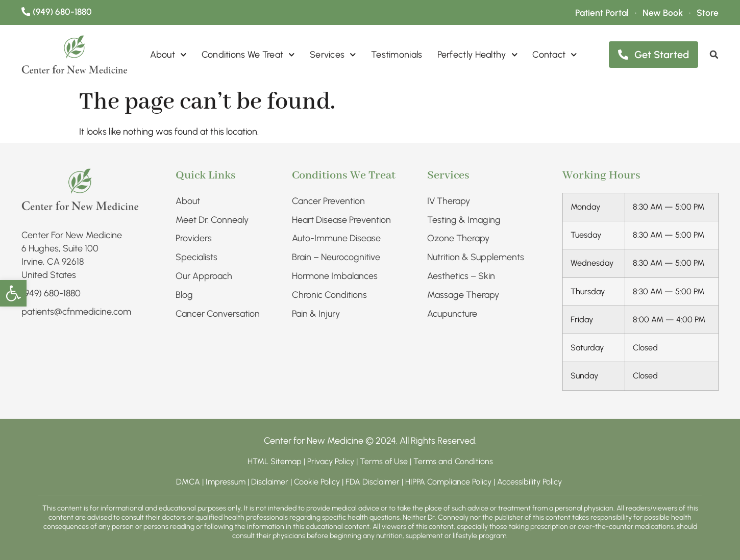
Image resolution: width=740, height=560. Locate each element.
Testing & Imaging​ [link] (464, 220)
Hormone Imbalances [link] (335, 276)
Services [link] (333, 55)
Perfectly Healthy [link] (478, 55)
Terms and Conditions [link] (453, 461)
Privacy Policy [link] (332, 461)
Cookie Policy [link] (317, 482)
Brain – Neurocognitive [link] (336, 258)
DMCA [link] (188, 482)
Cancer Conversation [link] (218, 314)
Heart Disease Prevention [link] (341, 220)
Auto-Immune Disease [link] (336, 239)
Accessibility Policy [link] (531, 482)
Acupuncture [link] (452, 314)
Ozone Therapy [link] (458, 239)
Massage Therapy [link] (463, 295)
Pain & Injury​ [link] (316, 314)
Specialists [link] (196, 258)
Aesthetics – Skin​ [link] (461, 276)
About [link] (168, 55)
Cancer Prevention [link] (328, 201)
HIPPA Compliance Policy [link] (449, 482)
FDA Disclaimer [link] (373, 482)
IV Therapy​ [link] (449, 201)
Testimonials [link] (397, 55)
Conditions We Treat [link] (248, 55)
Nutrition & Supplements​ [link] (476, 258)
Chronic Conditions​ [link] (329, 295)
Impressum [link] (226, 482)
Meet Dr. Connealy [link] (212, 220)
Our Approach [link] (204, 276)
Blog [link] (184, 295)
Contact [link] (555, 55)
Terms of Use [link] (384, 461)
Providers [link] (194, 239)
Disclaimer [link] (270, 482)
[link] (13, 293)
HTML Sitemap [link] (275, 461)
